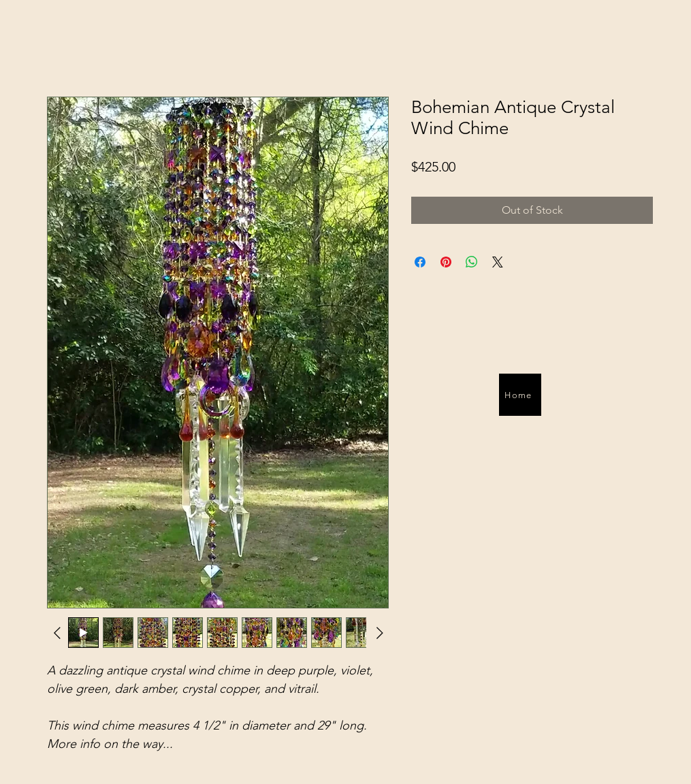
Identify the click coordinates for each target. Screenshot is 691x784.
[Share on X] (498, 262)
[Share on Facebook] (420, 262)
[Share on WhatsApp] (472, 262)
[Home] (520, 395)
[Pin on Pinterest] (446, 262)
